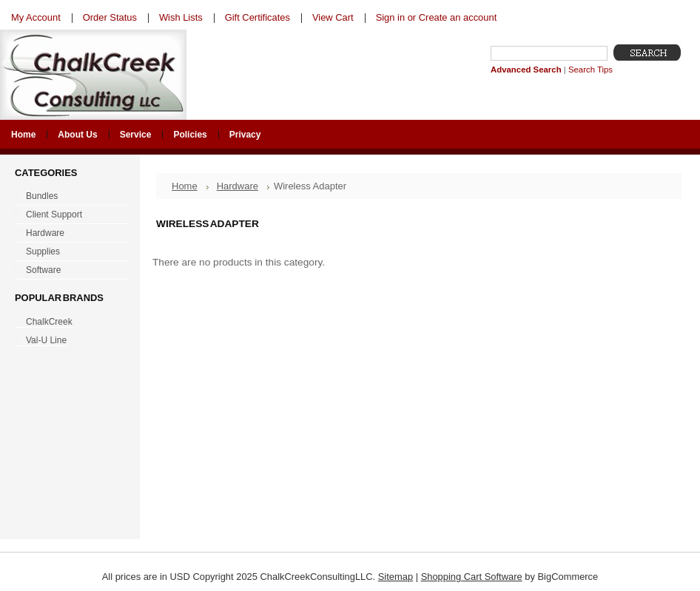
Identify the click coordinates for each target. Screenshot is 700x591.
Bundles (68, 197)
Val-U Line (46, 340)
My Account (36, 17)
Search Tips (590, 70)
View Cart (333, 17)
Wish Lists (181, 17)
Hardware (68, 234)
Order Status (110, 17)
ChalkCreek (49, 322)
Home (185, 186)
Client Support (68, 215)
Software (68, 271)
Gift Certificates (258, 17)
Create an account (458, 17)
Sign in (390, 17)
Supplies (68, 252)
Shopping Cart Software (472, 577)
